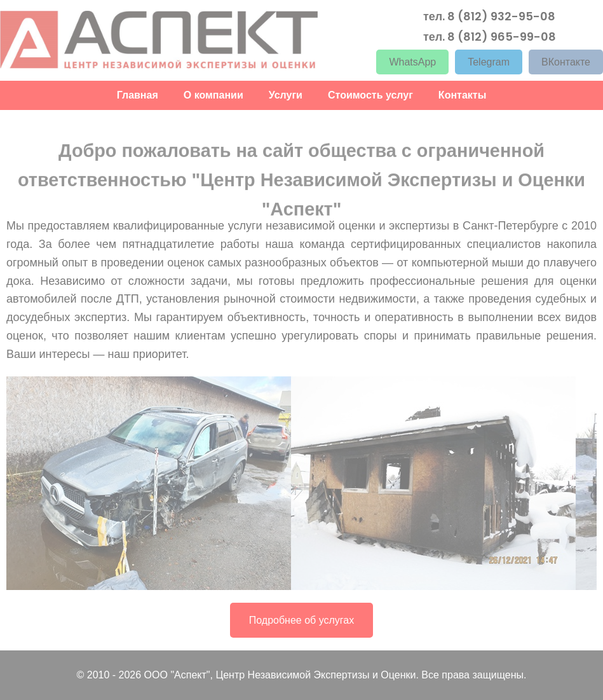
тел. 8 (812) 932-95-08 (489, 15)
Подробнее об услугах (301, 620)
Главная (138, 94)
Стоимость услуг (370, 94)
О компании (213, 94)
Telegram (489, 61)
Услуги (286, 94)
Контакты (462, 94)
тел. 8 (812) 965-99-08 (490, 36)
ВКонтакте (566, 61)
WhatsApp (412, 61)
